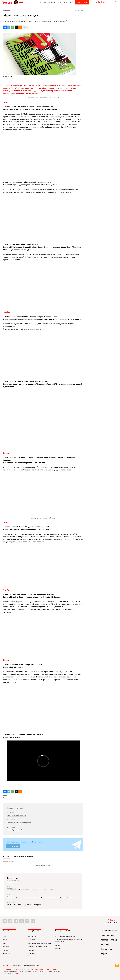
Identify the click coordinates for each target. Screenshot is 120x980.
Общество (6, 954)
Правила (11, 861)
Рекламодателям (17, 965)
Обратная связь (30, 965)
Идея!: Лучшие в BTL (15, 830)
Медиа (5, 940)
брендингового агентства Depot (47, 969)
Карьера (31, 950)
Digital (5, 936)
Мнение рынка (33, 936)
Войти (6, 861)
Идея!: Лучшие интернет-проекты (19, 823)
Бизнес (5, 950)
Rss (38, 965)
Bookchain (32, 954)
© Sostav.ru (7, 969)
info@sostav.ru (112, 920)
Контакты (6, 965)
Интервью (32, 940)
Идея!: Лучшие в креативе (17, 815)
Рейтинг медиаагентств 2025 (66, 936)
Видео (57, 949)
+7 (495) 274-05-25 (110, 923)
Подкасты (59, 945)
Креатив (12, 878)
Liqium (16, 974)
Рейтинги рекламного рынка (38, 947)
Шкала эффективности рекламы (40, 943)
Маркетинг (6, 947)
